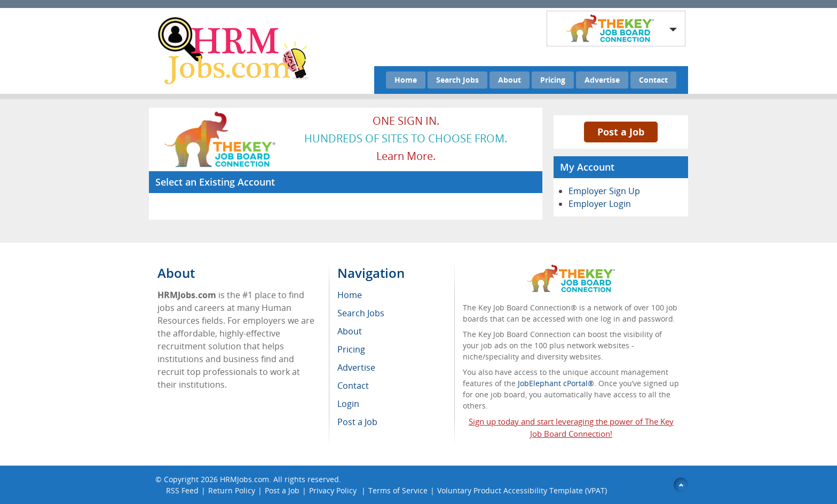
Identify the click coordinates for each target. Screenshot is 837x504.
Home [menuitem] (350, 295)
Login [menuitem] (348, 404)
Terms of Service (398, 490)
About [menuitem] (350, 331)
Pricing (553, 80)
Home (406, 80)
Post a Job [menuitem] (357, 422)
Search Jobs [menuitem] (361, 313)
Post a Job (621, 132)
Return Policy (232, 490)
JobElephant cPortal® (556, 383)
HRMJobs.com (244, 479)
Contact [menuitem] (353, 386)
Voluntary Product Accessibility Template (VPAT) (522, 490)
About (510, 80)
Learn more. (406, 156)
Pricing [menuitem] (351, 349)
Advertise (602, 80)
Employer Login (600, 204)
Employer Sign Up (604, 191)
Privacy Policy (334, 490)
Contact (653, 80)
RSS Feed (182, 490)
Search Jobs (457, 80)
